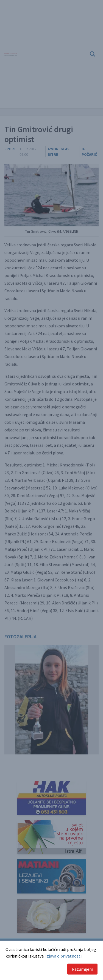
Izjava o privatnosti (63, 956)
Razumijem (82, 969)
